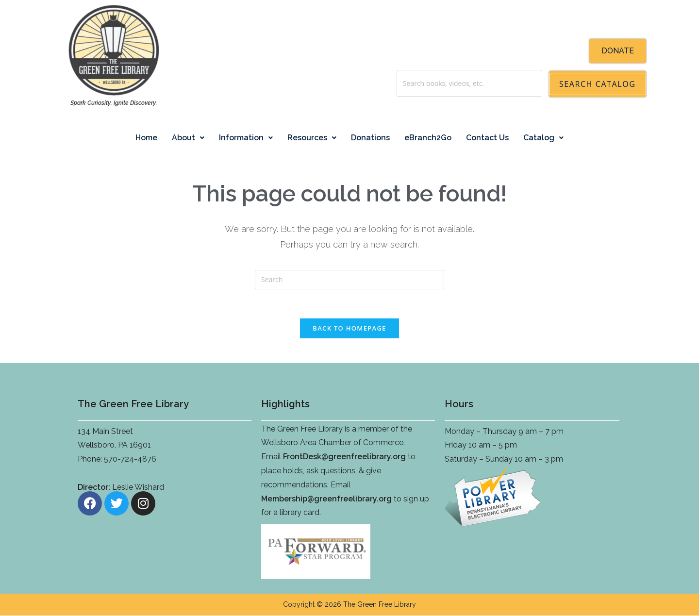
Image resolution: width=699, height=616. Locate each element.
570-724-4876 (130, 459)
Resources (312, 138)
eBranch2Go (428, 138)
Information (246, 138)
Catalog (543, 138)
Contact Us (487, 138)
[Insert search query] (349, 280)
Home (146, 138)
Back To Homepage (349, 329)
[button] (188, 138)
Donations (370, 138)
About (188, 138)
